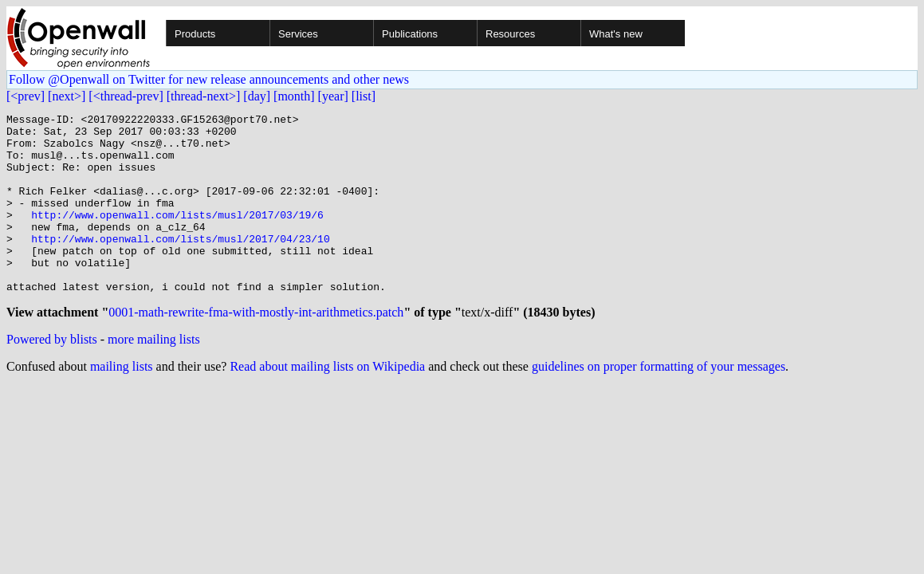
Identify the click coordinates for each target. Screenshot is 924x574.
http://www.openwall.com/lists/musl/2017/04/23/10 (180, 265)
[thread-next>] (204, 96)
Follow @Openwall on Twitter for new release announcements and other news (209, 79)
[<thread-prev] (126, 96)
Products (195, 34)
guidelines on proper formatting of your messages (659, 405)
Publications (410, 34)
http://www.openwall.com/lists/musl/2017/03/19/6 (177, 236)
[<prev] (26, 96)
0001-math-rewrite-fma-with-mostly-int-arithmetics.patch (256, 350)
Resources (510, 34)
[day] (257, 96)
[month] (294, 96)
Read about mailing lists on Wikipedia (327, 405)
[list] (364, 96)
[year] (333, 96)
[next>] (67, 96)
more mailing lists (154, 377)
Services (298, 34)
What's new (616, 34)
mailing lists (122, 405)
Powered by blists (52, 377)
